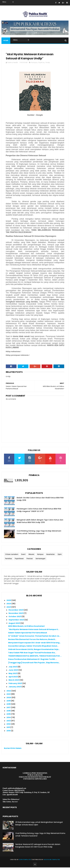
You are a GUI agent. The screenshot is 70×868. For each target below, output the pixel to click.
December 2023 (16, 611)
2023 (9, 608)
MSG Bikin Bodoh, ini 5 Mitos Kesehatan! (27, 627)
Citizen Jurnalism (12, 555)
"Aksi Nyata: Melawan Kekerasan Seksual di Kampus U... (34, 630)
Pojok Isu (41, 63)
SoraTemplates (25, 860)
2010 (9, 731)
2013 (9, 721)
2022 (9, 691)
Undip (48, 63)
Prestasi (30, 559)
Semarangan (41, 559)
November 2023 (16, 614)
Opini (60, 555)
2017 (9, 708)
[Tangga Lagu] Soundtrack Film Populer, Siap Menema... (34, 663)
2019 (9, 701)
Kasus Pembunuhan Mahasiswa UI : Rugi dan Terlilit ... (33, 660)
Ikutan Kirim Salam (13, 749)
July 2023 (13, 667)
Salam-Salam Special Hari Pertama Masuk (28, 633)
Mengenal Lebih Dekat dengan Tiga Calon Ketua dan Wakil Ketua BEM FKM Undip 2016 (40, 522)
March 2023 (14, 681)
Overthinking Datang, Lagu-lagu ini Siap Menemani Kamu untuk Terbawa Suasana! (39, 533)
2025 (9, 601)
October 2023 (15, 617)
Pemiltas (9, 559)
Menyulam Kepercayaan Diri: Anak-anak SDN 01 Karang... (35, 643)
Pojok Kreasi (19, 559)
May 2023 (13, 674)
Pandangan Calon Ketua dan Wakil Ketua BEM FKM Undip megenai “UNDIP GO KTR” (39, 511)
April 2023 (13, 677)
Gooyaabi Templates (52, 860)
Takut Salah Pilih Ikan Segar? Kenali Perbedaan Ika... (32, 653)
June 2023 (14, 671)
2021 (9, 695)
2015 (9, 715)
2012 (9, 725)
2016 (9, 711)
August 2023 (15, 624)
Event (23, 555)
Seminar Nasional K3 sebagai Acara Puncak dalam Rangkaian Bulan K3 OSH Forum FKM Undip (38, 846)
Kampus (34, 63)
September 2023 (17, 620)
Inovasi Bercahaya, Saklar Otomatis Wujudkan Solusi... (33, 647)
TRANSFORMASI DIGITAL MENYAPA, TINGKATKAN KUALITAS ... (35, 657)
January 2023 (15, 687)
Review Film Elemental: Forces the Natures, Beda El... (32, 640)
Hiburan (31, 555)
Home (6, 41)
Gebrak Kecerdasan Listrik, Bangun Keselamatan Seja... (34, 650)
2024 (9, 604)
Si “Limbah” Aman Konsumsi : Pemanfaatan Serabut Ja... (34, 637)
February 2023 (15, 684)
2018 (9, 705)
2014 (9, 718)
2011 (8, 728)
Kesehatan (51, 555)
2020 (9, 698)
